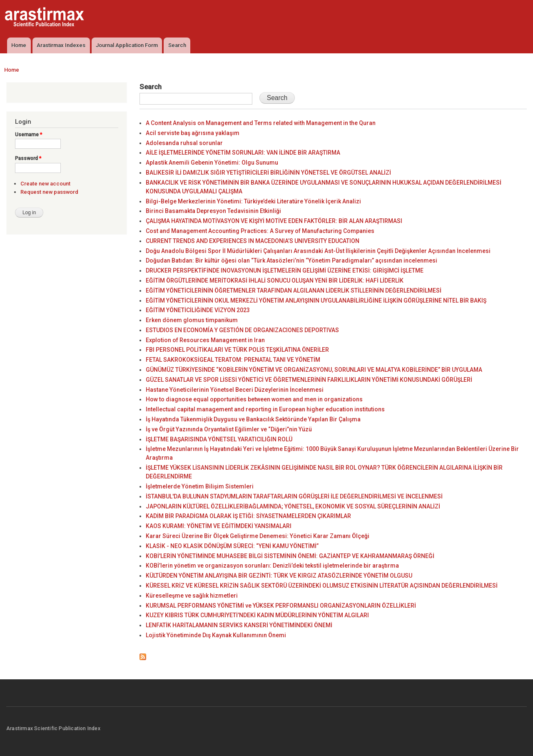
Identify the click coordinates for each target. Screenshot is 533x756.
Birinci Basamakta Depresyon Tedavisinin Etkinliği (213, 211)
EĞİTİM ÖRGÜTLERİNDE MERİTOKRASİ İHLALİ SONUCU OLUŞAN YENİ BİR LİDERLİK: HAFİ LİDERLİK (275, 280)
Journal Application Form (127, 45)
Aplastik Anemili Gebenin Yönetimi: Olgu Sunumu (212, 163)
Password (28, 158)
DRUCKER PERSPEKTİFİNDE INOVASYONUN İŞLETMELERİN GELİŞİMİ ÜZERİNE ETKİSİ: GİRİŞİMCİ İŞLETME (285, 270)
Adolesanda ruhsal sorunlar (184, 143)
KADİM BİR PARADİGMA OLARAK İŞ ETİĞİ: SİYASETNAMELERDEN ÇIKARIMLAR (248, 516)
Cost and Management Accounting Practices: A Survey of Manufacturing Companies (260, 231)
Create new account (45, 184)
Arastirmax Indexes (61, 45)
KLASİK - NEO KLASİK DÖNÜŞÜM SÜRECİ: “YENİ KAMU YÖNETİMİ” (232, 546)
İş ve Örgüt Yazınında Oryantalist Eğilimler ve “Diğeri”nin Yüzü (229, 429)
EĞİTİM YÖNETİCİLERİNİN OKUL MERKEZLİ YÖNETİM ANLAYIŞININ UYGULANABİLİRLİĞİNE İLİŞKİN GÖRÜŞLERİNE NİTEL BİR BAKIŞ (316, 300)
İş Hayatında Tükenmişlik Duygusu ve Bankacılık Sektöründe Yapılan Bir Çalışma (253, 419)
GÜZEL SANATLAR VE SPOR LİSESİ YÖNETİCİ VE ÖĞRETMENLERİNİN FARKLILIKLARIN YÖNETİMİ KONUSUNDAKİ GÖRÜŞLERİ (309, 380)
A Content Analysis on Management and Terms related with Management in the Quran (261, 123)
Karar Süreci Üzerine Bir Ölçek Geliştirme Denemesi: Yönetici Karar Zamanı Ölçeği (258, 536)
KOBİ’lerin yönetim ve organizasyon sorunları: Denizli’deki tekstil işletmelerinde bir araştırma (272, 566)
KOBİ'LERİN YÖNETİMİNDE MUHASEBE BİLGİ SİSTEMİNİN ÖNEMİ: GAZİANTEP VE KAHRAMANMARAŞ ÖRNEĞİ (290, 556)
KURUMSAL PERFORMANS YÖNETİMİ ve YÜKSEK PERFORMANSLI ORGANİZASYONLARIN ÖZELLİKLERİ (281, 606)
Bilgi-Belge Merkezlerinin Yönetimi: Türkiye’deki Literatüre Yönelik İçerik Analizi (253, 201)
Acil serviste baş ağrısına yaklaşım (193, 133)
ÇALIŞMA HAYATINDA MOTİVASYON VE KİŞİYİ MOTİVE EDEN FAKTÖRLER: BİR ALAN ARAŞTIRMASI (274, 221)
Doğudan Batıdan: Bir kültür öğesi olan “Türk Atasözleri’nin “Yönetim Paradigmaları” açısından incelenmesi (291, 260)
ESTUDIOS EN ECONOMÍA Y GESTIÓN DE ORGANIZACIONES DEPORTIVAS (242, 330)
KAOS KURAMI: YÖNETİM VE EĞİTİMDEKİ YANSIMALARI (219, 526)
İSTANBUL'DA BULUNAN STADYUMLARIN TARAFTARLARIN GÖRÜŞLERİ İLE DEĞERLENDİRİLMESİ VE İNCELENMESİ (294, 496)
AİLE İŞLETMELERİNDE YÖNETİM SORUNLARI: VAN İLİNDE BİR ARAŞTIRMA (243, 153)
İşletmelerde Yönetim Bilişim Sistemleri (200, 486)
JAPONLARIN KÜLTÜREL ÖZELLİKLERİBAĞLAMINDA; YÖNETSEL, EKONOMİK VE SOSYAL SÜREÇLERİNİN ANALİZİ (293, 506)
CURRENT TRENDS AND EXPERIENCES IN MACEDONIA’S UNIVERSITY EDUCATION (253, 241)
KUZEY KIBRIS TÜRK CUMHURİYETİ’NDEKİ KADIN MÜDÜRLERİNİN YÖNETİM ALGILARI (257, 615)
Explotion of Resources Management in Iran (205, 340)
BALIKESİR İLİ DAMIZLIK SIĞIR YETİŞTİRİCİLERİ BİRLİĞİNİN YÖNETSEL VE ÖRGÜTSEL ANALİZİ (268, 173)
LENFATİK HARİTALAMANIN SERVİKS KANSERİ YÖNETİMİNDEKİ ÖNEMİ (239, 625)
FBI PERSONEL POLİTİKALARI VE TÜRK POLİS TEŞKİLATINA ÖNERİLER (237, 350)
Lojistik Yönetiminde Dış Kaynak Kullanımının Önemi (216, 635)
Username (29, 135)
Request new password (49, 192)
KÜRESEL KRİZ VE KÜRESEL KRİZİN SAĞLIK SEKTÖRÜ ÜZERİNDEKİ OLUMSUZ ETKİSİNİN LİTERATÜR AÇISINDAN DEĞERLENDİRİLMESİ (322, 586)
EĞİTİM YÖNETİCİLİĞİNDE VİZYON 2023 (198, 310)
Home (19, 45)
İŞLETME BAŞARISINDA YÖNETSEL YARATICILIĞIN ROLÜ (219, 439)
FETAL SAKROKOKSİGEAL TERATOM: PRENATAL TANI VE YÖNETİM (233, 360)
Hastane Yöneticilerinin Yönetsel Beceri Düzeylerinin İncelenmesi (235, 390)
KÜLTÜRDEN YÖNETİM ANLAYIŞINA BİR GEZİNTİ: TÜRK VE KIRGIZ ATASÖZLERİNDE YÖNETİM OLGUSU (279, 576)
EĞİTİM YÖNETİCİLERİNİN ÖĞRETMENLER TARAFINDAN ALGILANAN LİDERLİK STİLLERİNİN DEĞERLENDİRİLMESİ (294, 290)
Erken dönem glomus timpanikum (192, 320)
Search (177, 45)
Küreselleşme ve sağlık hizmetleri (192, 596)
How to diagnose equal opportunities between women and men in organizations (254, 399)
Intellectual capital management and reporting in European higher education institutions (265, 409)
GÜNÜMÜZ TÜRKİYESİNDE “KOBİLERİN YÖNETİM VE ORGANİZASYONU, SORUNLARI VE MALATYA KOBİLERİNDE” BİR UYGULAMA (314, 370)
